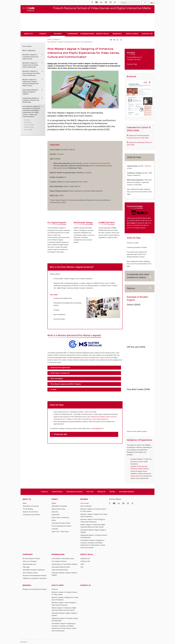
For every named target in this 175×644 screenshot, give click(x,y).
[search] (130, 3)
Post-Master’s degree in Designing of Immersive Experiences (70, 42)
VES (82, 567)
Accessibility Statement (127, 492)
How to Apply (28, 129)
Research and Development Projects (35, 575)
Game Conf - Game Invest (60, 532)
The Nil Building (28, 509)
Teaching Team (29, 127)
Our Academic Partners (59, 561)
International (58, 554)
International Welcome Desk (61, 567)
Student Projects (57, 492)
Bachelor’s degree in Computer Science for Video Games (30, 57)
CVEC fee (88, 412)
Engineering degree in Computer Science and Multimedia (31, 100)
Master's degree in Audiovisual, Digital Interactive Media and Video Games (31, 83)
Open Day (55, 512)
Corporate (28, 554)
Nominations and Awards (75, 492)
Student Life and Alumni (30, 512)
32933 (61, 196)
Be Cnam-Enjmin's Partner (31, 558)
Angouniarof (56, 515)
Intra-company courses (30, 573)
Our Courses (27, 46)
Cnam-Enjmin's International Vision (63, 558)
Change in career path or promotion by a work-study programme (87, 419)
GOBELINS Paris (107, 223)
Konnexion (24, 642)
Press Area (90, 492)
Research (27, 585)
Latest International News (60, 570)
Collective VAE (85, 561)
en (152, 3)
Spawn (54, 503)
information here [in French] (98, 163)
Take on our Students (30, 561)
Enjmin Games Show (58, 509)
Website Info (102, 492)
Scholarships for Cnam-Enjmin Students (65, 564)
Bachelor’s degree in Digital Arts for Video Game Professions (30, 65)
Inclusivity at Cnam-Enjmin (31, 515)
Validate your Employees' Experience (35, 578)
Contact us (44, 492)
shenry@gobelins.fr (97, 428)
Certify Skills (87, 554)
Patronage (26, 567)
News (25, 503)
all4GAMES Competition (59, 506)
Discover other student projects (137, 431)
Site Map (112, 492)
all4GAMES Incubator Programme (34, 570)
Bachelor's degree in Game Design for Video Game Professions (31, 73)
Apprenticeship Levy (29, 564)
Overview (27, 120)
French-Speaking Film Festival (61, 526)
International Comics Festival (61, 523)
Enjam (54, 520)
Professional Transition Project (100, 417)
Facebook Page (132, 64)
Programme (28, 122)
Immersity (55, 529)
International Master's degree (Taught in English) (31, 92)
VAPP (82, 564)
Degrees (57, 39)
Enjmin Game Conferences (60, 517)
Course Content (29, 125)
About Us (27, 499)
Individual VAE (85, 558)
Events (55, 499)
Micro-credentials (29, 50)
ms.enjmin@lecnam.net (134, 57)
